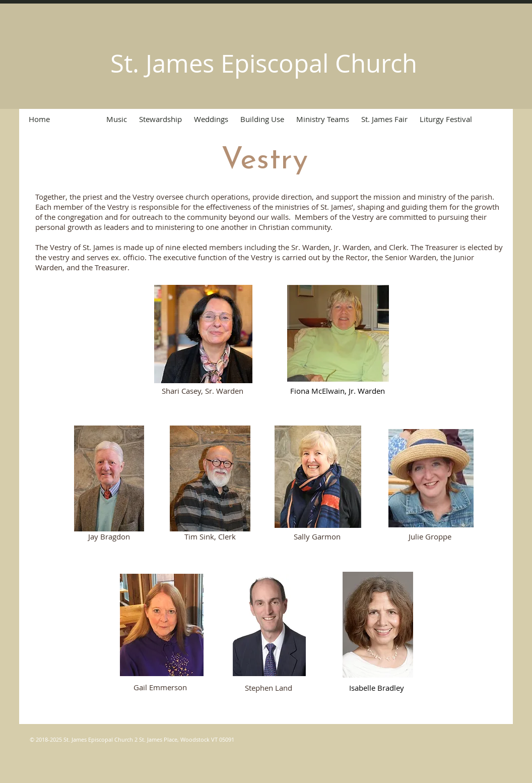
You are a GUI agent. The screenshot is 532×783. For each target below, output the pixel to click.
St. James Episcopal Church (264, 63)
